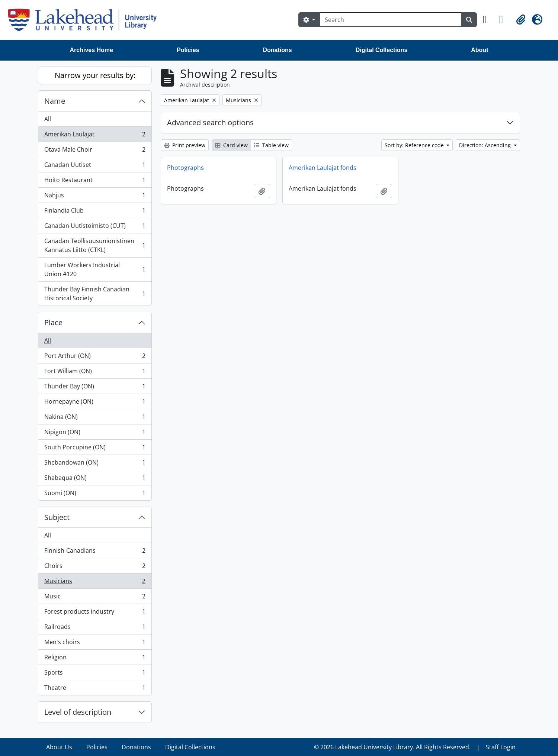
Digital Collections (382, 50)
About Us (59, 747)
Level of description (78, 712)
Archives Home (92, 50)
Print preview (185, 145)
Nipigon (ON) (95, 434)
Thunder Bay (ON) (95, 388)
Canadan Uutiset (95, 166)
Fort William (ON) (95, 373)
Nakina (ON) (95, 418)
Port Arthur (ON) (95, 357)
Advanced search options (210, 122)
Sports (95, 674)
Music (95, 598)
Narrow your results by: (95, 75)
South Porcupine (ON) (95, 449)
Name (55, 101)
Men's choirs (95, 644)
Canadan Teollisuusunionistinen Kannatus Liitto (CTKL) (95, 245)
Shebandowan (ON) (95, 464)
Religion (95, 659)
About (480, 50)
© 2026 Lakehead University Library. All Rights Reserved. (392, 747)
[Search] (391, 20)
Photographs (185, 168)
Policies (188, 50)
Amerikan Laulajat (95, 136)
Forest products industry (95, 613)
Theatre (95, 689)
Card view (231, 145)
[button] (488, 20)
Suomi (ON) (95, 494)
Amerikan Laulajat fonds (323, 168)
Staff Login (501, 747)
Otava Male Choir (95, 151)
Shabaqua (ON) (95, 479)
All (48, 119)
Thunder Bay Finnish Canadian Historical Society (95, 294)
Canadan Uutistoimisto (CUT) (95, 227)
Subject (57, 517)
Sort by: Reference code (415, 145)
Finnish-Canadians (95, 552)
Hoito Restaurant (95, 182)
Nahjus (95, 197)
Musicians (95, 583)
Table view (271, 145)
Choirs (95, 567)
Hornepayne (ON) (95, 403)
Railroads (95, 628)
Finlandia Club (95, 212)
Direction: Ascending (486, 145)
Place (53, 322)
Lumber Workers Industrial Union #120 (95, 269)
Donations (277, 50)
